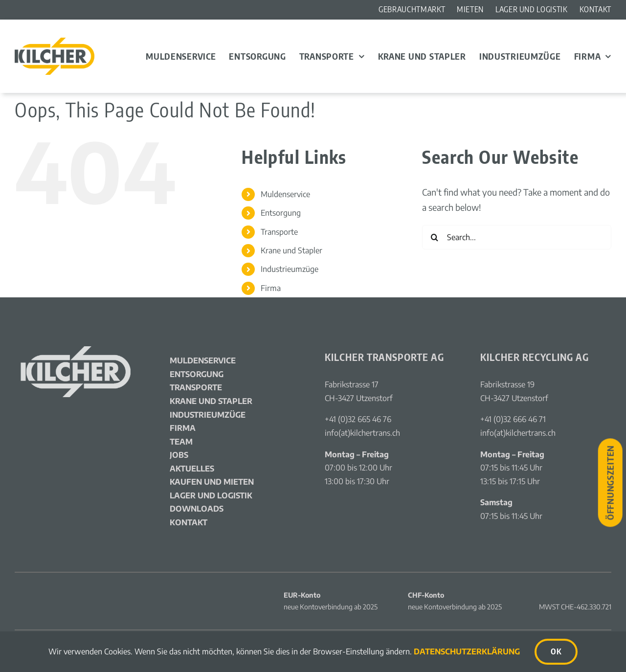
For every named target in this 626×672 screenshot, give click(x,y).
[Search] (434, 237)
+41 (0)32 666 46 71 (513, 419)
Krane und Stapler (291, 250)
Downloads (197, 509)
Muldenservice (285, 194)
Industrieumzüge (290, 269)
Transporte (279, 232)
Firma (271, 288)
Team (181, 442)
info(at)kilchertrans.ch (362, 433)
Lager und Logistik (211, 495)
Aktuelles (192, 469)
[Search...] (517, 237)
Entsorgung (281, 213)
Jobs (179, 455)
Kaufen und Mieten (212, 482)
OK (556, 651)
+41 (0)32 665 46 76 (358, 419)
